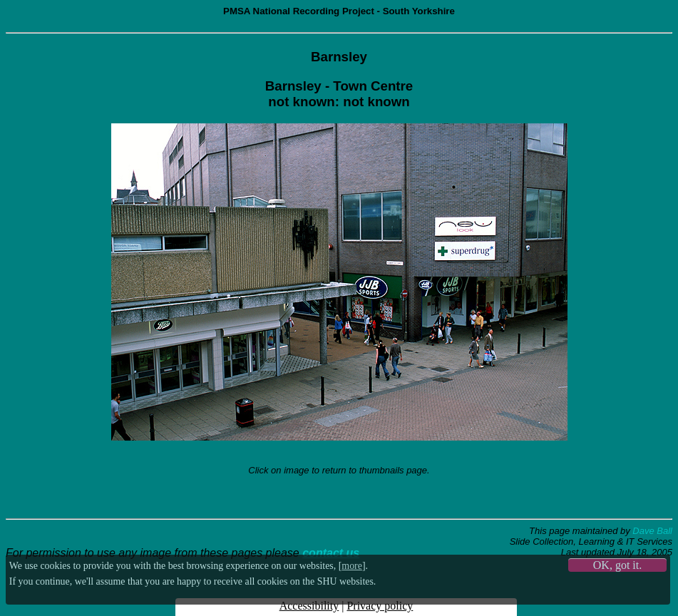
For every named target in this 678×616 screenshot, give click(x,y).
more (352, 566)
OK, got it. (617, 565)
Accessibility (309, 606)
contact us (331, 553)
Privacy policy (380, 606)
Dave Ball (652, 531)
